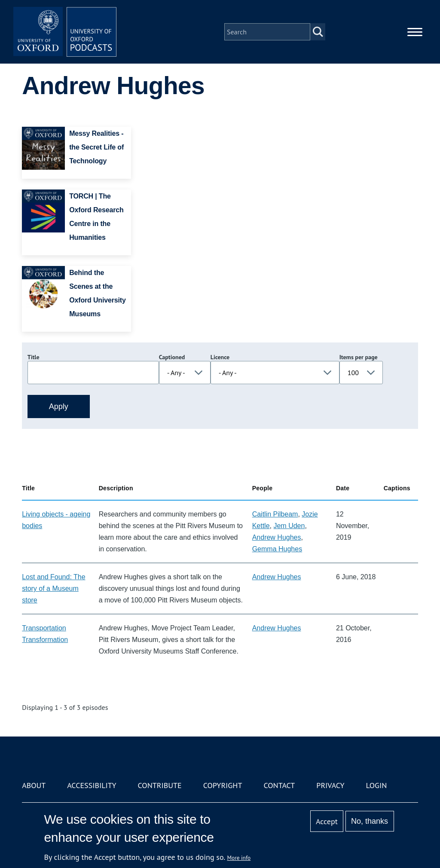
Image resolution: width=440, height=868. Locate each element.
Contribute (160, 785)
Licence (220, 357)
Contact (279, 785)
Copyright (223, 785)
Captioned (172, 357)
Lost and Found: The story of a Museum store (53, 588)
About (34, 785)
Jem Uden (289, 526)
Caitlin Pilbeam (275, 514)
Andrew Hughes (277, 537)
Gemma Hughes (277, 549)
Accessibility (92, 785)
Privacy (330, 785)
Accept (327, 821)
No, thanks (370, 821)
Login (377, 785)
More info (239, 858)
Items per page (359, 357)
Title (34, 357)
